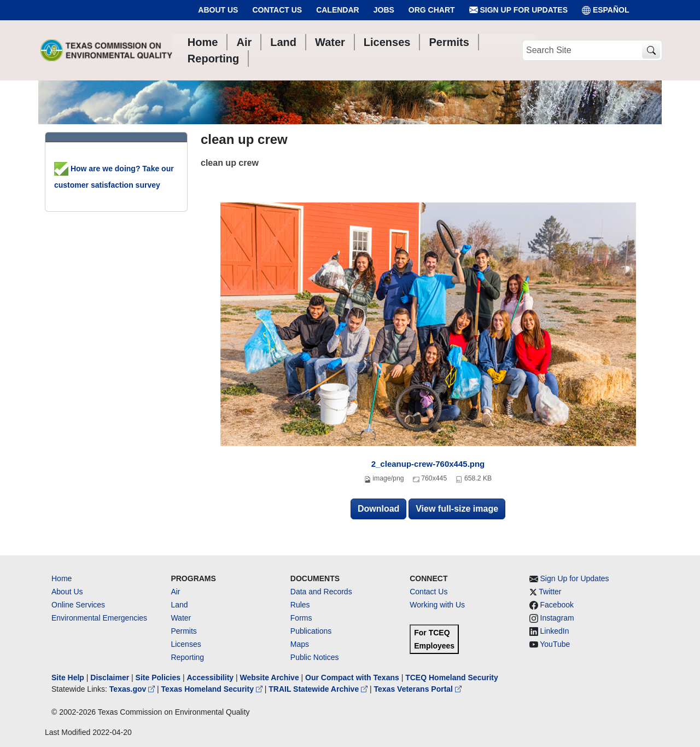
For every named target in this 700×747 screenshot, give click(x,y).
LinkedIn (555, 631)
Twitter (550, 592)
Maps (300, 644)
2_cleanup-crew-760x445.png (428, 464)
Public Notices (315, 657)
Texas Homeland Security (213, 689)
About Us (218, 10)
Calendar (338, 10)
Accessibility (211, 677)
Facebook (557, 605)
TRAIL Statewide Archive (319, 689)
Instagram (557, 618)
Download (378, 509)
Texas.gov (133, 689)
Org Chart (432, 10)
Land (179, 605)
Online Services (78, 605)
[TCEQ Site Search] (651, 51)
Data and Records (321, 592)
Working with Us (437, 605)
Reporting (187, 657)
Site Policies (158, 677)
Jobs (384, 10)
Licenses (186, 644)
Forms (301, 618)
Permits (183, 631)
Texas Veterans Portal (418, 689)
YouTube (555, 644)
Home (62, 578)
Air (175, 592)
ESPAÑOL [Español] (606, 10)
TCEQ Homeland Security (452, 677)
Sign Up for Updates (518, 10)
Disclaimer (110, 677)
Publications (311, 631)
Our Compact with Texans (352, 677)
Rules (300, 605)
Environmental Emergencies (99, 618)
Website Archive (270, 677)
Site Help (68, 677)
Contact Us (277, 10)
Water (181, 618)
